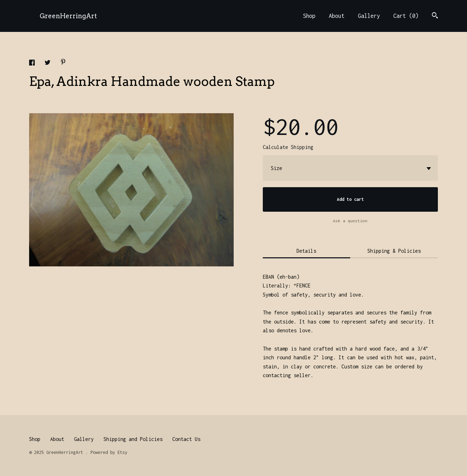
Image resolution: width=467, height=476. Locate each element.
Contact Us (186, 439)
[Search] (435, 16)
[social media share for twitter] (49, 64)
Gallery (369, 16)
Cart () (406, 16)
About (337, 16)
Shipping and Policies (133, 439)
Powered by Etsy (109, 452)
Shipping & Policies (394, 251)
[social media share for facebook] (33, 64)
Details (306, 251)
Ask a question (350, 221)
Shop (309, 16)
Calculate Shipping (288, 147)
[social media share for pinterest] (63, 63)
